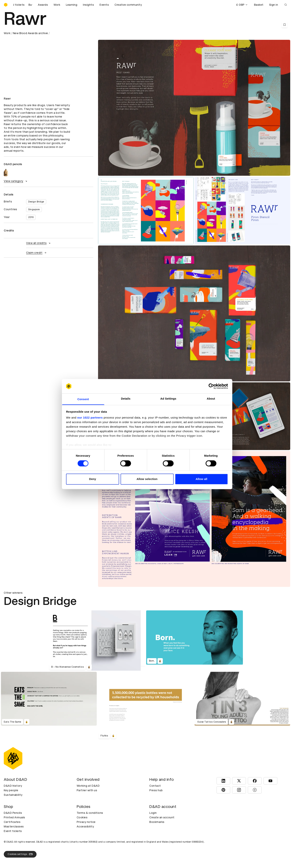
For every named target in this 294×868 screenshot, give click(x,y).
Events (104, 5)
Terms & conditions (90, 813)
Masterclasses (14, 826)
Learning (72, 5)
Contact (155, 786)
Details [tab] (126, 399)
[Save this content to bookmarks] (285, 25)
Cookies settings (20, 854)
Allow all (201, 479)
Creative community (128, 5)
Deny (92, 479)
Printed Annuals (14, 817)
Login (153, 813)
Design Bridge (36, 202)
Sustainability (13, 795)
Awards (43, 5)
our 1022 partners (90, 418)
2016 (31, 217)
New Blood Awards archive (30, 33)
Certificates (12, 822)
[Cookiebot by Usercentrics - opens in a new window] (211, 386)
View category (16, 181)
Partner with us (87, 790)
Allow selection (147, 479)
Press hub (156, 790)
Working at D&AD (88, 786)
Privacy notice (86, 822)
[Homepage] (6, 5)
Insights (88, 5)
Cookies (82, 817)
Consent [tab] (83, 399)
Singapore (34, 209)
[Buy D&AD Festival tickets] (23, 5)
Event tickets (13, 831)
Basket (259, 5)
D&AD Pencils (13, 813)
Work (57, 5)
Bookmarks (157, 822)
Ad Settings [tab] (168, 399)
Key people (11, 790)
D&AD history (13, 786)
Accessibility (85, 826)
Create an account (162, 817)
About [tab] (211, 399)
